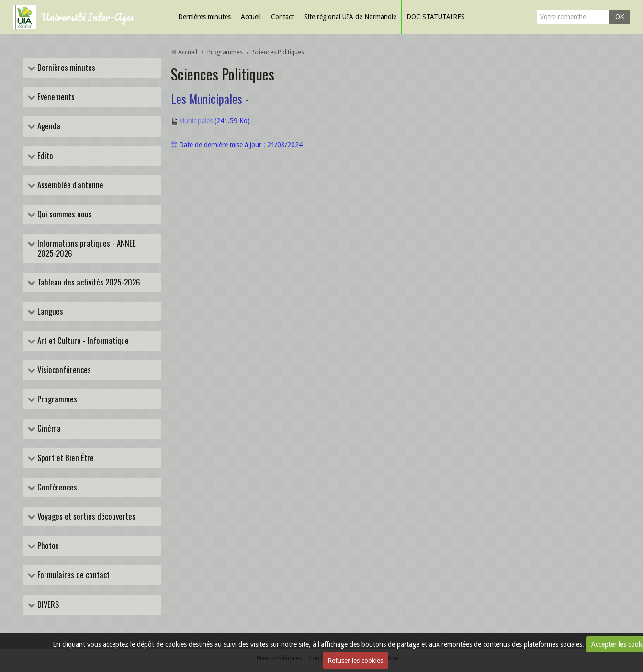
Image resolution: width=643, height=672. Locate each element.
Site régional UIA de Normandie (350, 17)
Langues (49, 312)
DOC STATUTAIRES (436, 17)
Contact (282, 17)
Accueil (251, 17)
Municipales (196, 121)
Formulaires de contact (73, 575)
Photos (47, 546)
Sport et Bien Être (65, 458)
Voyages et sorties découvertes (85, 517)
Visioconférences (63, 370)
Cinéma (48, 428)
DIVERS (47, 605)
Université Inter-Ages (88, 17)
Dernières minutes (204, 17)
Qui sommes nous (64, 214)
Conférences (56, 487)
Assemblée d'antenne (69, 185)
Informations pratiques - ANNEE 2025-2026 (86, 248)
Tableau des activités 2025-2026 (88, 282)
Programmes (56, 399)
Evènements (55, 97)
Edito (44, 156)
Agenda (48, 126)
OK (620, 17)
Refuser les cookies (355, 661)
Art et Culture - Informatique (82, 341)
